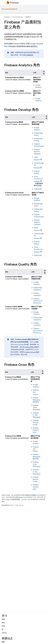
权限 (32, 352)
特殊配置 (38, 186)
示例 (3, 626)
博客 (3, 642)
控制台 (19, 44)
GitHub (4, 633)
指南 (3, 619)
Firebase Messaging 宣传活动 (36, 400)
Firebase (7, 17)
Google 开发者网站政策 (12, 499)
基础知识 (28, 17)
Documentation (10, 9)
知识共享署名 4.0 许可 (35, 495)
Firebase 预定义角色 (31, 347)
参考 (3, 623)
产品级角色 (29, 55)
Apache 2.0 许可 (24, 497)
